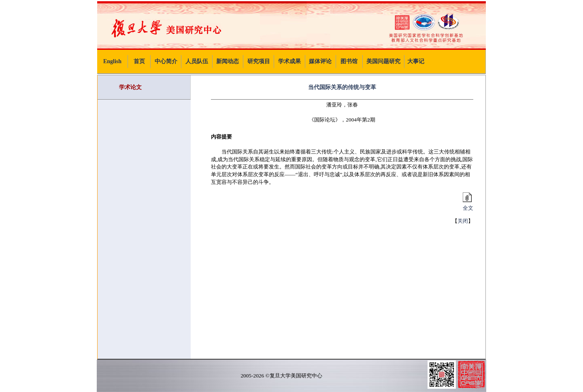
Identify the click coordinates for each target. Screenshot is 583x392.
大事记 (416, 61)
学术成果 (289, 61)
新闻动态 (228, 61)
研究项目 (259, 61)
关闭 (463, 221)
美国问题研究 (383, 61)
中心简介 (166, 61)
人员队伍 (197, 61)
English (112, 61)
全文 (467, 205)
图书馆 (349, 61)
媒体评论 (320, 61)
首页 (139, 61)
